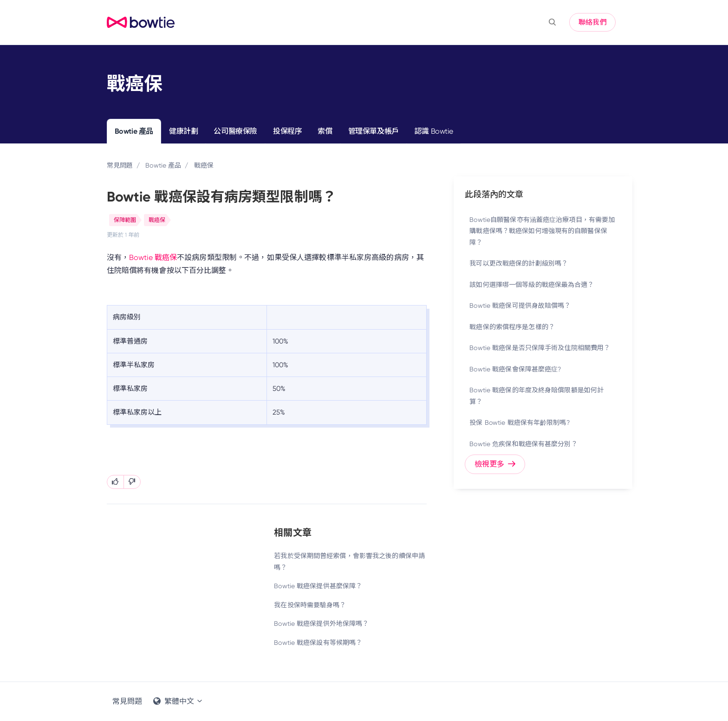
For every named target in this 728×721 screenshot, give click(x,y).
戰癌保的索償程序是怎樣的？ (512, 327)
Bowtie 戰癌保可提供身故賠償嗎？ (520, 305)
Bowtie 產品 (134, 131)
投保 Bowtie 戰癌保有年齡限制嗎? (519, 422)
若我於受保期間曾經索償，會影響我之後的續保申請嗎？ (349, 562)
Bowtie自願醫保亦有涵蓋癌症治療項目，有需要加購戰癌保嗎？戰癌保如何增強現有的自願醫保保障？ (542, 231)
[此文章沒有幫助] (132, 482)
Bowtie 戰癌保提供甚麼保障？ (318, 586)
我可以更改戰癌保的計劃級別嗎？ (519, 263)
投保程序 (287, 131)
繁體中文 (178, 701)
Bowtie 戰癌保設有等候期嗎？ (318, 643)
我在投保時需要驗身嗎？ (310, 605)
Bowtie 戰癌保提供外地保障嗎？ (321, 624)
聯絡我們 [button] (592, 22)
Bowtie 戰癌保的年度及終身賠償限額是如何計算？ (536, 396)
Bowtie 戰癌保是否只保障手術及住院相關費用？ (540, 348)
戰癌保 (204, 165)
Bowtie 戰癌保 (153, 257)
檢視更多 (495, 464)
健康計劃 (183, 131)
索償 (325, 131)
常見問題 (120, 165)
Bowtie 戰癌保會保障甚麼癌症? (515, 369)
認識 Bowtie (434, 131)
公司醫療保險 (235, 131)
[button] (552, 22)
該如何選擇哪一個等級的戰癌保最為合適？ (532, 285)
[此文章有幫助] (115, 482)
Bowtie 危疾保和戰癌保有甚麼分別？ (523, 444)
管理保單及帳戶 (374, 131)
